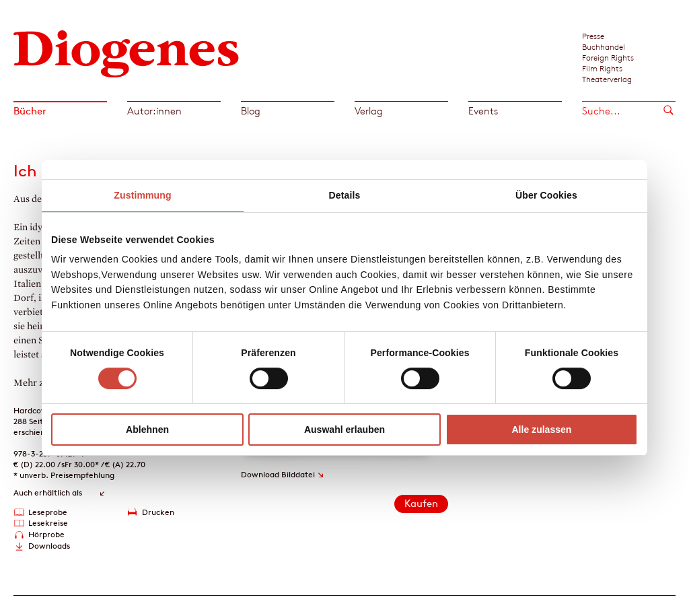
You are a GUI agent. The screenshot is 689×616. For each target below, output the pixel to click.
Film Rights (602, 68)
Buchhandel (604, 46)
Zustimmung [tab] (142, 195)
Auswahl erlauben (344, 430)
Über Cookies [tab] (546, 195)
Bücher (30, 111)
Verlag (369, 111)
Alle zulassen (541, 430)
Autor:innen (154, 111)
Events (483, 111)
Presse (593, 36)
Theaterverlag (607, 79)
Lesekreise (48, 523)
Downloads (49, 546)
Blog (251, 111)
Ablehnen (147, 430)
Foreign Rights (608, 57)
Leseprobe (48, 512)
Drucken (158, 512)
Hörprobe (46, 534)
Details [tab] (345, 195)
